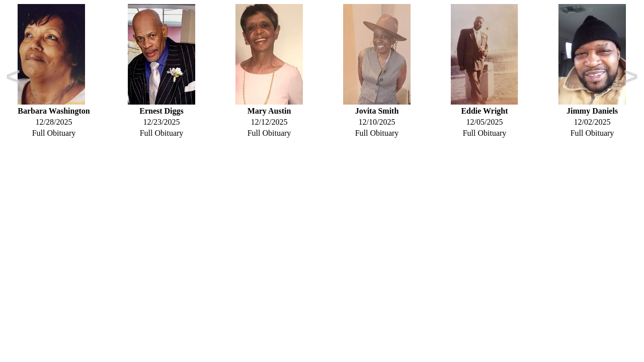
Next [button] (631, 78)
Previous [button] (13, 78)
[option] (54, 71)
